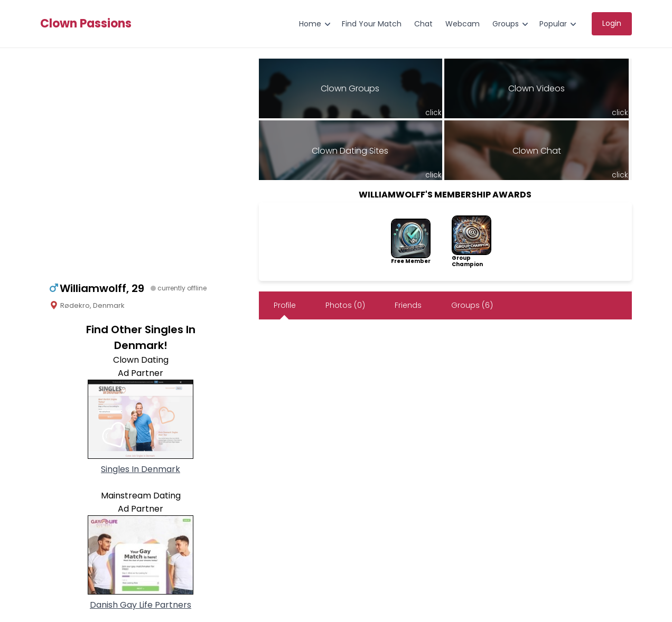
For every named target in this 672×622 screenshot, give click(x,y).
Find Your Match (372, 24)
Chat (423, 24)
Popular (553, 24)
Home (310, 24)
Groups (506, 24)
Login (612, 23)
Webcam (463, 24)
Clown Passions (86, 24)
